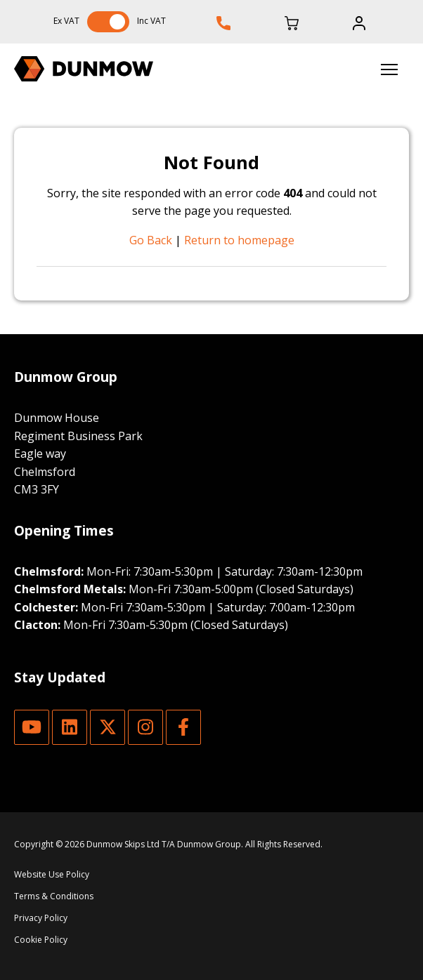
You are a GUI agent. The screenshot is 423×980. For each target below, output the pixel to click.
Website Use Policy (52, 874)
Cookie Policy (41, 940)
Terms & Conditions (54, 896)
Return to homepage (239, 240)
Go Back (151, 240)
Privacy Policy (41, 918)
